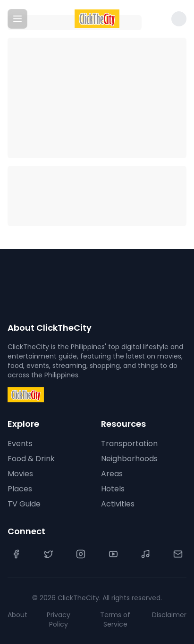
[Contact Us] (178, 554)
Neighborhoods (129, 459)
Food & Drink (31, 459)
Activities (118, 504)
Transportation (129, 444)
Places (20, 489)
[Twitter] (49, 554)
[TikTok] (145, 554)
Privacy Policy (59, 620)
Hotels (113, 489)
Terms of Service (115, 620)
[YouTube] (113, 554)
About (17, 615)
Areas (112, 474)
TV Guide (24, 504)
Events (20, 444)
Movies (20, 474)
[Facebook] (16, 554)
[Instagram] (81, 554)
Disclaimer (169, 615)
